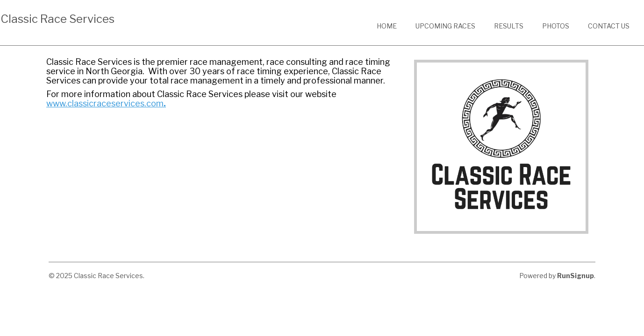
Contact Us (609, 26)
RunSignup (576, 276)
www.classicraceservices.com (105, 103)
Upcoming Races (445, 26)
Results (509, 26)
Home (387, 26)
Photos (556, 26)
